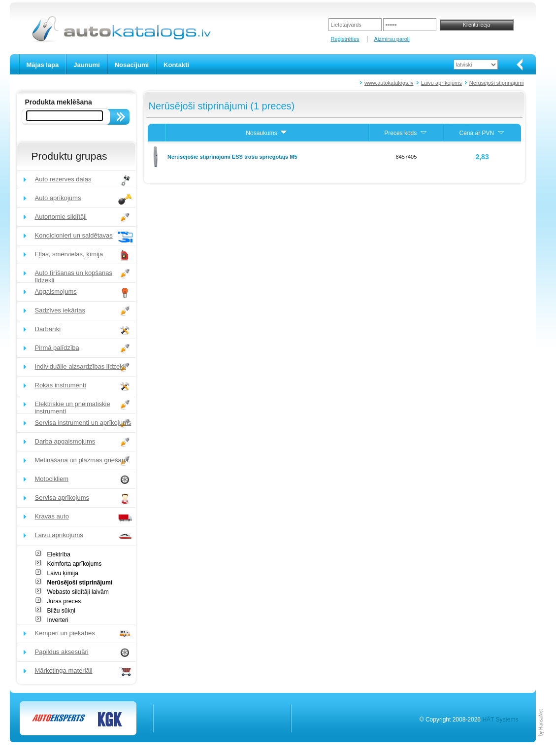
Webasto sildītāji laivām (78, 592)
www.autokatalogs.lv (389, 83)
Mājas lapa (43, 65)
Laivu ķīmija (63, 573)
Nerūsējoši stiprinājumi (497, 83)
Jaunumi (86, 65)
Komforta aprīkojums (75, 564)
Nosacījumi (132, 65)
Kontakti (176, 65)
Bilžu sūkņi (61, 611)
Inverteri (58, 620)
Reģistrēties (345, 39)
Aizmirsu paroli (392, 39)
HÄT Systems (500, 720)
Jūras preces (64, 601)
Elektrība (59, 554)
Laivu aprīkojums (442, 83)
